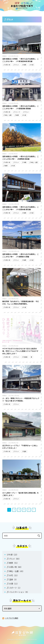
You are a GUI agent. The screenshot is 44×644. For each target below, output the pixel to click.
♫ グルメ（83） (14, 559)
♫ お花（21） (13, 575)
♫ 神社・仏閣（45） (16, 571)
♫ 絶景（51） (13, 563)
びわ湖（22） (13, 555)
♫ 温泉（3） (12, 579)
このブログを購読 (12, 618)
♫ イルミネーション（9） (18, 592)
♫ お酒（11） (13, 584)
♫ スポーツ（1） (14, 588)
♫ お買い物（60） (15, 567)
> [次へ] (34, 510)
